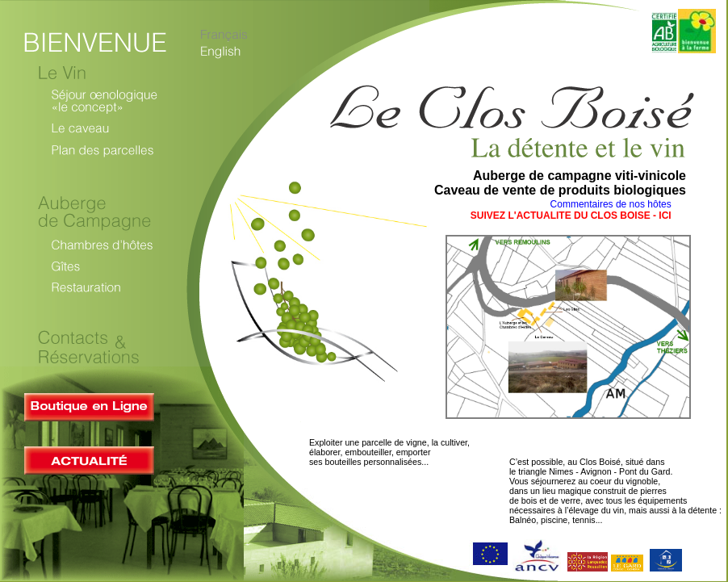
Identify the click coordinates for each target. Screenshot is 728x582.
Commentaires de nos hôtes (612, 204)
